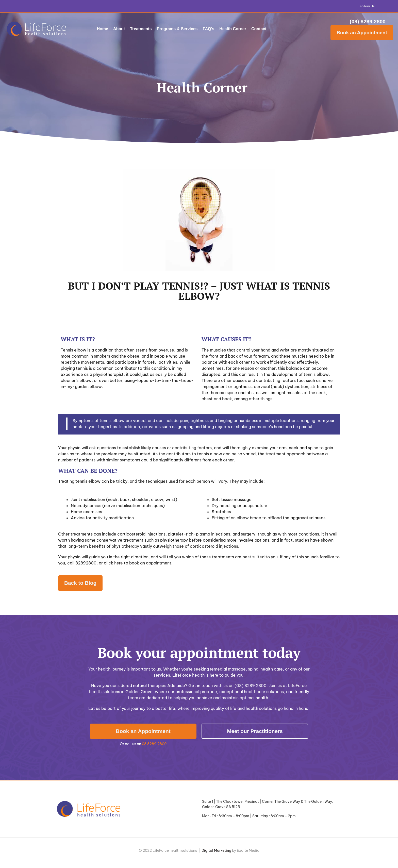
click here (113, 563)
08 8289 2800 (154, 744)
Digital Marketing (216, 850)
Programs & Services (177, 29)
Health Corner (233, 29)
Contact (259, 29)
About (119, 29)
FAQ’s (209, 29)
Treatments (141, 29)
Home (103, 29)
